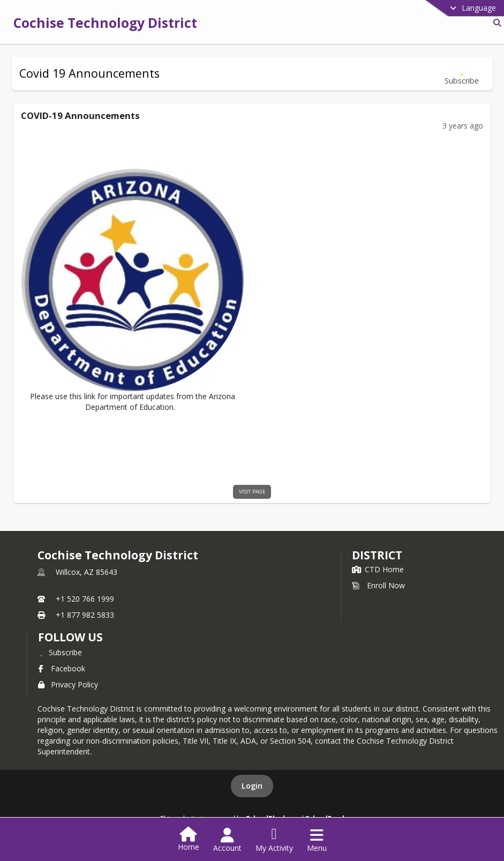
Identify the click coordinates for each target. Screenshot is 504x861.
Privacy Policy (68, 684)
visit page (252, 492)
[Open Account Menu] (227, 840)
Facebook (62, 668)
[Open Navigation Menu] (317, 840)
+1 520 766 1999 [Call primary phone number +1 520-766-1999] (85, 599)
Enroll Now (378, 585)
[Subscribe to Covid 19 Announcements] (462, 74)
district (377, 555)
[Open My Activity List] (274, 840)
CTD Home (378, 569)
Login (252, 786)
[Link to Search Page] (495, 23)
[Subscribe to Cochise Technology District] (60, 652)
